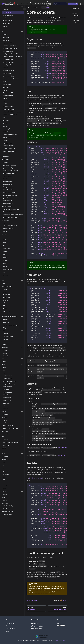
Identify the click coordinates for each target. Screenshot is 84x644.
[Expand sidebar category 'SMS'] (22, 246)
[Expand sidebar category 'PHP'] (22, 480)
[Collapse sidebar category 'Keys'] (22, 281)
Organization (76, 8)
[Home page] (28, 7)
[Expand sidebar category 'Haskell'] (22, 486)
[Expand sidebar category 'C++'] (22, 462)
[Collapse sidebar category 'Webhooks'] (22, 431)
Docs (6, 4)
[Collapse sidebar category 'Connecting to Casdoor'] (22, 65)
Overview (9, 626)
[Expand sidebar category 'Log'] (22, 272)
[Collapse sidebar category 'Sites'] (22, 359)
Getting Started (11, 623)
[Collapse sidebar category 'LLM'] (22, 32)
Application (75, 13)
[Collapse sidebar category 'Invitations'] (22, 347)
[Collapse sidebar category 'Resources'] (22, 275)
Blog (58, 623)
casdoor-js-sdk (62, 448)
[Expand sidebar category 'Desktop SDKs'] (22, 84)
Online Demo (73, 4)
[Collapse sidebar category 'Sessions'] (22, 417)
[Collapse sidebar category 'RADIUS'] (22, 448)
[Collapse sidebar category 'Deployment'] (22, 40)
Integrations (25, 4)
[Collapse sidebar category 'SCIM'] (22, 454)
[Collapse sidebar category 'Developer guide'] (22, 129)
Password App (33, 4)
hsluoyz (64, 600)
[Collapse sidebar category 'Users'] (22, 331)
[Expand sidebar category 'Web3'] (22, 263)
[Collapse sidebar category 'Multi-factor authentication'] (22, 317)
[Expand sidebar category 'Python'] (22, 489)
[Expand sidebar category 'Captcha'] (22, 260)
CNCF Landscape (60, 640)
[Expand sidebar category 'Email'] (22, 243)
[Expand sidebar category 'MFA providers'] (22, 328)
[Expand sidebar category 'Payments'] (22, 257)
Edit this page (32, 600)
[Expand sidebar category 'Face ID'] (22, 266)
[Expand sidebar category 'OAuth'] (22, 240)
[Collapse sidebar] (25, 9)
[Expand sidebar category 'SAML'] (22, 118)
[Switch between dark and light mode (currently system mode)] (81, 4)
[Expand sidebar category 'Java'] (22, 471)
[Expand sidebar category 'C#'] (22, 465)
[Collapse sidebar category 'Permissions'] (22, 220)
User (74, 11)
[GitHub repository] (46, 4)
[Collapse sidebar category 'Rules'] (22, 364)
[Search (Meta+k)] (60, 4)
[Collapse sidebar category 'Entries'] (22, 497)
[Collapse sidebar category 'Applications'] (22, 160)
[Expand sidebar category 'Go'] (22, 468)
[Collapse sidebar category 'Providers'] (22, 234)
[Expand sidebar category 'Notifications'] (22, 249)
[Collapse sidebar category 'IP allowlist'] (22, 353)
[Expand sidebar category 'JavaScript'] (22, 474)
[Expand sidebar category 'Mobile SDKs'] (22, 87)
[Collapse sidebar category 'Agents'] (22, 492)
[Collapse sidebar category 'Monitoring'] (22, 503)
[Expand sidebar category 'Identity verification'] (22, 269)
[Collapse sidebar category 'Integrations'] (22, 459)
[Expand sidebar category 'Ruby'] (22, 483)
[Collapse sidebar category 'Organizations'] (22, 137)
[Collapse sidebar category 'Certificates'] (22, 406)
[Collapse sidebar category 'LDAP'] (22, 437)
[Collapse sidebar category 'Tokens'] (22, 412)
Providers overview (36, 478)
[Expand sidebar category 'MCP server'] (22, 121)
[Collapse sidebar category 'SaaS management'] (22, 286)
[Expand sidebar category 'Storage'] (22, 251)
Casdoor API (10, 628)
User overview (42, 268)
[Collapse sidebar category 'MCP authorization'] (22, 206)
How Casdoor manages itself (76, 21)
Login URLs (77, 15)
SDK (7, 631)
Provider (75, 18)
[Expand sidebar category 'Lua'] (22, 477)
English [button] (38, 4)
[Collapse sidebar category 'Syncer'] (22, 370)
